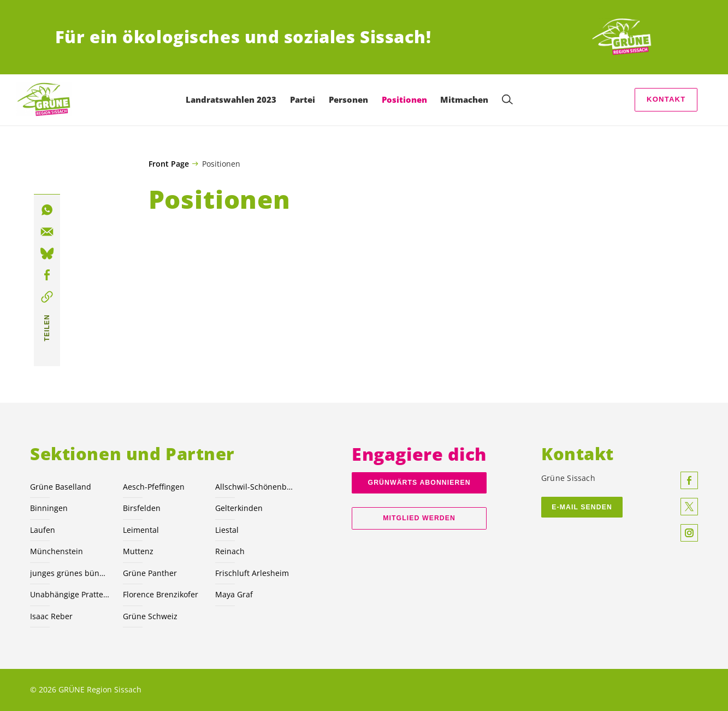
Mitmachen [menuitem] (467, 99)
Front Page (169, 164)
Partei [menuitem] (305, 99)
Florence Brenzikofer (161, 594)
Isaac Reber (51, 616)
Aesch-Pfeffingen (154, 487)
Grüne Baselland (61, 487)
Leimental (141, 530)
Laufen (43, 530)
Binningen (49, 508)
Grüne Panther (150, 573)
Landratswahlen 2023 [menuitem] (234, 99)
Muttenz (138, 551)
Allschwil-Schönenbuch (255, 487)
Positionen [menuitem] (407, 99)
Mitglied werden (419, 518)
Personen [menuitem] (351, 99)
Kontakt (666, 99)
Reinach (230, 551)
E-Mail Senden (582, 507)
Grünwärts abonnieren (419, 483)
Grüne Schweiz (150, 616)
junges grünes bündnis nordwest (70, 573)
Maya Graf (234, 594)
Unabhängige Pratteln (70, 594)
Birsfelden (142, 508)
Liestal (227, 530)
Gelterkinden (239, 508)
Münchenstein (57, 551)
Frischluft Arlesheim (252, 573)
